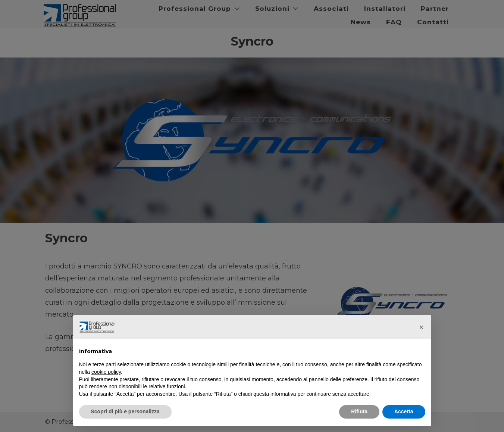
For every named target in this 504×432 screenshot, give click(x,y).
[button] (422, 327)
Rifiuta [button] (359, 411)
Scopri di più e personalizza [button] (125, 411)
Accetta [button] (404, 411)
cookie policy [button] (106, 372)
